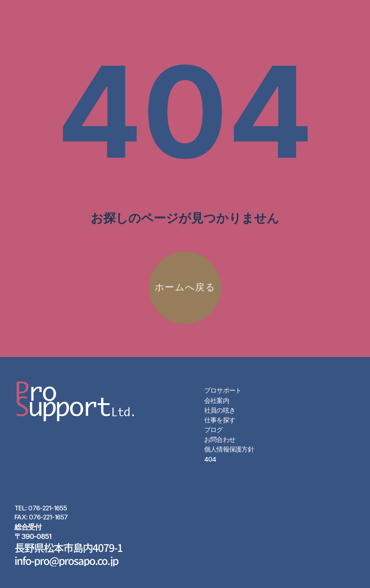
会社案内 (217, 400)
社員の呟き (220, 410)
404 (210, 459)
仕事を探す (220, 420)
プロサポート (223, 390)
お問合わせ (220, 439)
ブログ (214, 430)
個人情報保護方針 (229, 449)
